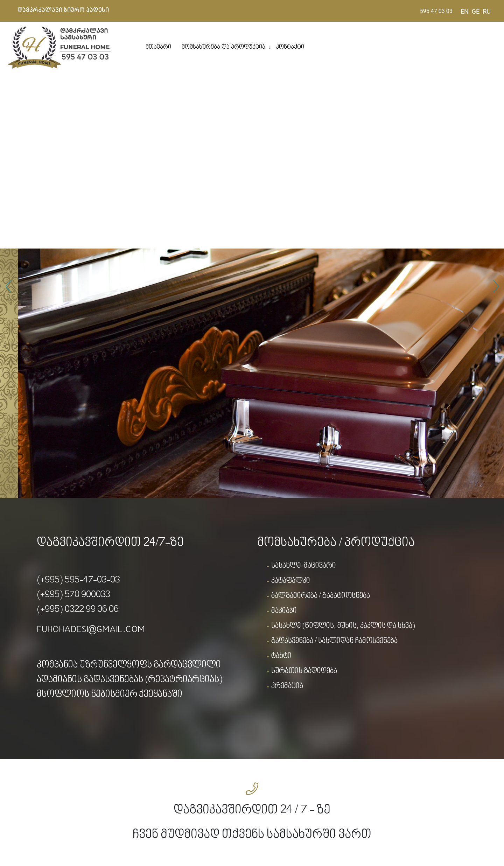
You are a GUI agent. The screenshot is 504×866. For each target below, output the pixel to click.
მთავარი (158, 47)
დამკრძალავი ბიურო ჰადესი (63, 10)
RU (487, 11)
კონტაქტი (290, 47)
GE (476, 11)
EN (465, 11)
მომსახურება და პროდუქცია (223, 47)
